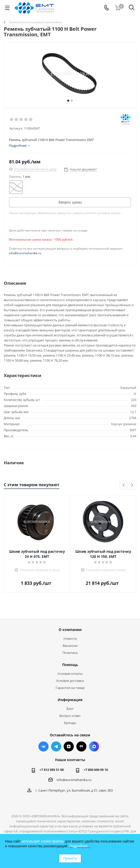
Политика (70, 653)
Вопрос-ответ (70, 716)
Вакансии (70, 646)
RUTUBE (81, 746)
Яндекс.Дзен (69, 746)
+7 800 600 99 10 (96, 770)
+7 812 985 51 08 (52, 770)
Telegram (56, 746)
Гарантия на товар (70, 688)
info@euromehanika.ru (25, 253)
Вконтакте (43, 746)
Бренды (70, 723)
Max (94, 746)
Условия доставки (70, 681)
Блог (70, 709)
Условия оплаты (70, 674)
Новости (70, 639)
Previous (124, 485)
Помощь (70, 665)
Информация (70, 700)
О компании (70, 630)
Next (132, 485)
